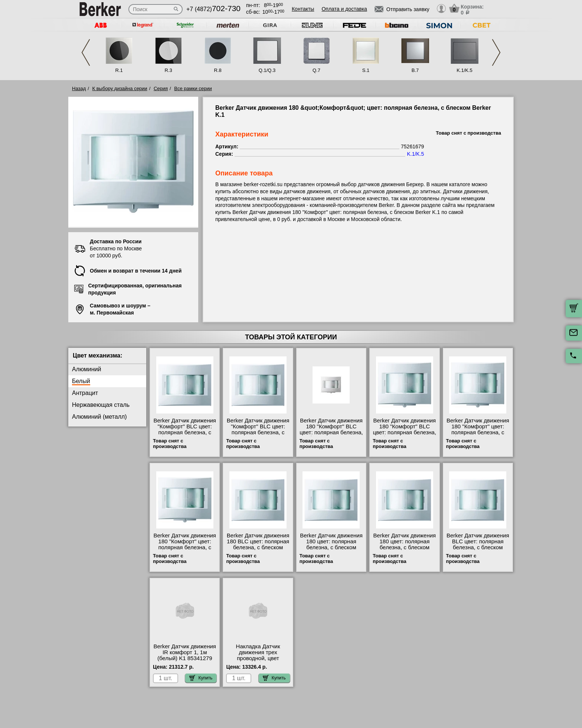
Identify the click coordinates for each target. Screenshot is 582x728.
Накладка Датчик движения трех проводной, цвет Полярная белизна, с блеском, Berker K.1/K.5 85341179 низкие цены (258, 661)
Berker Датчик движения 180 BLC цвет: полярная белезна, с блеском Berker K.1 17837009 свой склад (258, 547)
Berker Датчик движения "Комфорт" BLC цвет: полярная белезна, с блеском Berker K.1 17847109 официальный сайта (185, 435)
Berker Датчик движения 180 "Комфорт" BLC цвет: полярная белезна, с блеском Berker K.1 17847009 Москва (405, 432)
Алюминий (86, 369)
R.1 (119, 70)
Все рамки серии (193, 88)
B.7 (415, 70)
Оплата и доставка (344, 9)
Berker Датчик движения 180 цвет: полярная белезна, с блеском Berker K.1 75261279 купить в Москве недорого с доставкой (405, 550)
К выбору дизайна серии (120, 88)
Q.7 (316, 70)
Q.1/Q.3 (267, 70)
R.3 (168, 70)
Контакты (303, 9)
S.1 (366, 70)
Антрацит (85, 393)
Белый (81, 381)
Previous (86, 52)
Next (496, 52)
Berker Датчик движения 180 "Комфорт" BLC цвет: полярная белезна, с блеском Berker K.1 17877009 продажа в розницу (331, 435)
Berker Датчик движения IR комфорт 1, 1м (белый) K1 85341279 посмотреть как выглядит (185, 658)
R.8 (218, 70)
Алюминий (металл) (99, 417)
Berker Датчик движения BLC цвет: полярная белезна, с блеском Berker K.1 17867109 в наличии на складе (478, 547)
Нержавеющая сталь (101, 405)
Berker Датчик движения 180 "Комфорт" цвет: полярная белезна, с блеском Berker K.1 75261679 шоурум (478, 432)
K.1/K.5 (465, 70)
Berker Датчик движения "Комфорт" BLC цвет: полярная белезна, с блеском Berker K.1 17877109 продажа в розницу (258, 435)
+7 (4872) (213, 9)
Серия (161, 88)
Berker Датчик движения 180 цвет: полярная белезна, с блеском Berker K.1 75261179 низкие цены (331, 547)
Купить (201, 678)
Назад (79, 88)
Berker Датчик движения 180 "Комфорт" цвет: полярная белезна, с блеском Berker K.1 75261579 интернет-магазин (185, 550)
